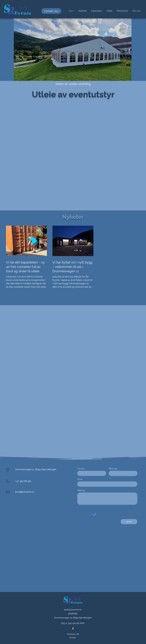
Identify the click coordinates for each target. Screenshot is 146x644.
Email (80, 479)
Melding (81, 490)
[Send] (129, 522)
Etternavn (113, 469)
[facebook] (73, 629)
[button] (97, 11)
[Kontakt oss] (51, 11)
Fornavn (81, 469)
